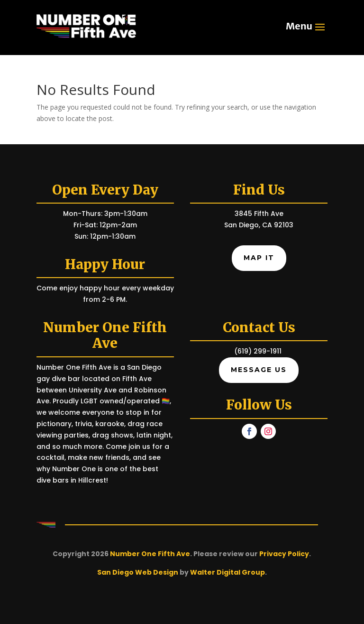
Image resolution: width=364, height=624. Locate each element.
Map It (259, 258)
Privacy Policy (284, 554)
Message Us (259, 370)
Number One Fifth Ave (150, 554)
